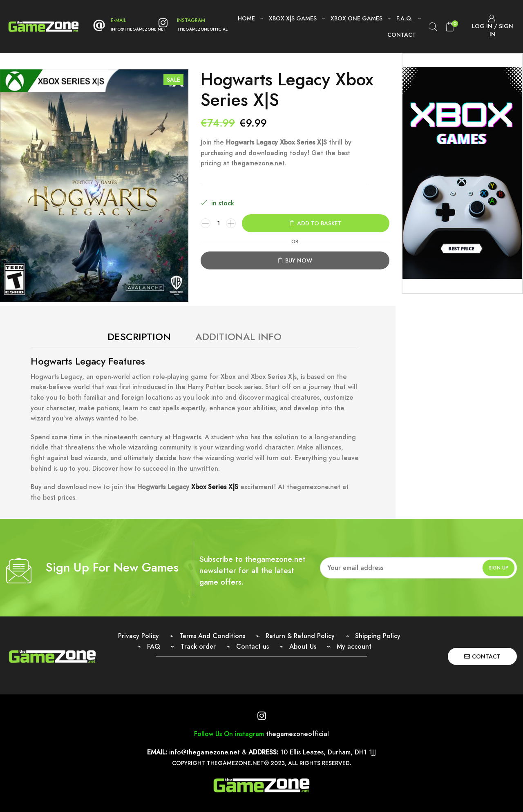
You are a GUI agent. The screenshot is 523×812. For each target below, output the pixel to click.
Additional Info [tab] (238, 337)
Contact (402, 35)
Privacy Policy (139, 636)
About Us (303, 646)
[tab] (139, 337)
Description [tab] (139, 337)
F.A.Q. (405, 18)
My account (354, 646)
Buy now (299, 260)
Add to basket (319, 223)
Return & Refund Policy (300, 636)
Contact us (253, 646)
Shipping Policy (378, 636)
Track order (198, 646)
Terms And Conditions (212, 636)
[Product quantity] (218, 223)
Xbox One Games (356, 18)
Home (246, 18)
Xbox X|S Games (293, 18)
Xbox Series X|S (215, 487)
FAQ (154, 646)
